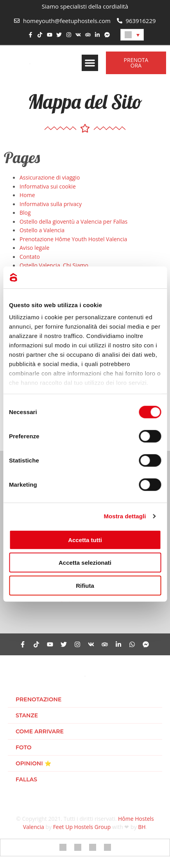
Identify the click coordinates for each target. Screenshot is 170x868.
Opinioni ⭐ (33, 763)
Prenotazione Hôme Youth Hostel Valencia (73, 239)
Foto (24, 747)
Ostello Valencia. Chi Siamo (54, 265)
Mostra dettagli (125, 516)
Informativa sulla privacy (51, 204)
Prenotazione (38, 699)
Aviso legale (34, 248)
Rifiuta (85, 585)
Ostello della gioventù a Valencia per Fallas (73, 221)
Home (27, 195)
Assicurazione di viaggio (50, 177)
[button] (90, 63)
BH (142, 827)
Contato (30, 257)
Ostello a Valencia (42, 230)
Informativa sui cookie (48, 186)
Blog (25, 213)
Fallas (26, 779)
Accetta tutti (85, 540)
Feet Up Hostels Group (82, 827)
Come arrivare (40, 731)
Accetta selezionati (85, 563)
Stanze (27, 715)
